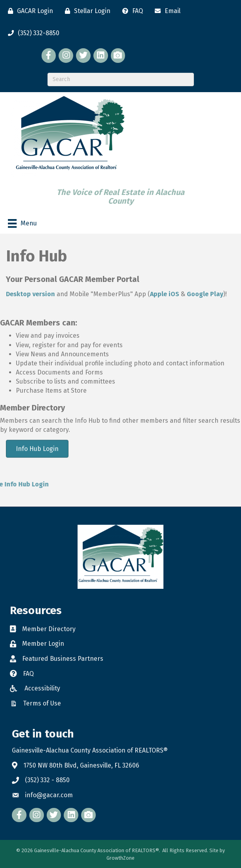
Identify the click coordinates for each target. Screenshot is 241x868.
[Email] (166, 11)
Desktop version (30, 294)
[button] (37, 449)
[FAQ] (131, 11)
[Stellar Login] (86, 11)
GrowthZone (120, 858)
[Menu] (22, 223)
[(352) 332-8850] (32, 33)
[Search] (121, 79)
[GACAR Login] (28, 11)
